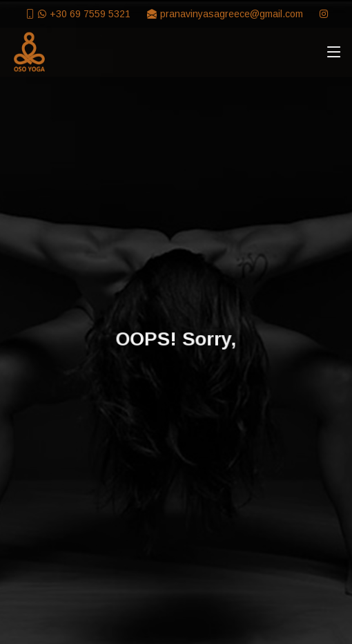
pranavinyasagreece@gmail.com (232, 14)
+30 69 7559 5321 (90, 14)
